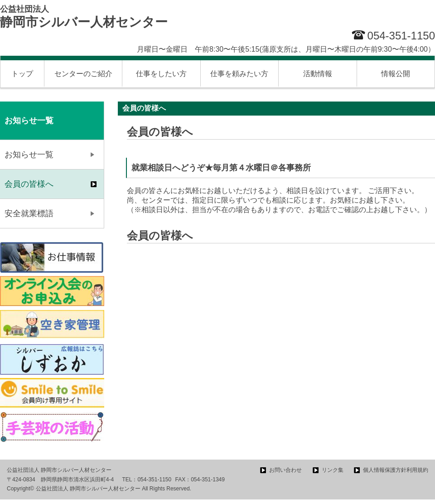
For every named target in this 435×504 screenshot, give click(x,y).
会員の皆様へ (29, 184)
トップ (22, 74)
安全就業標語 (29, 213)
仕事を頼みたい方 (239, 74)
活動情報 (318, 74)
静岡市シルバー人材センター (84, 17)
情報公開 (396, 74)
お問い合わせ (285, 470)
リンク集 (333, 470)
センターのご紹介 (83, 74)
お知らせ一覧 (29, 155)
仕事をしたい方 (161, 74)
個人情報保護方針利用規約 (396, 470)
